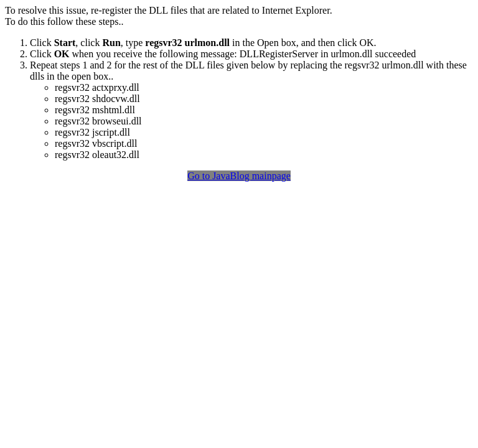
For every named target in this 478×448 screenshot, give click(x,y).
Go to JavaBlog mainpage (239, 176)
